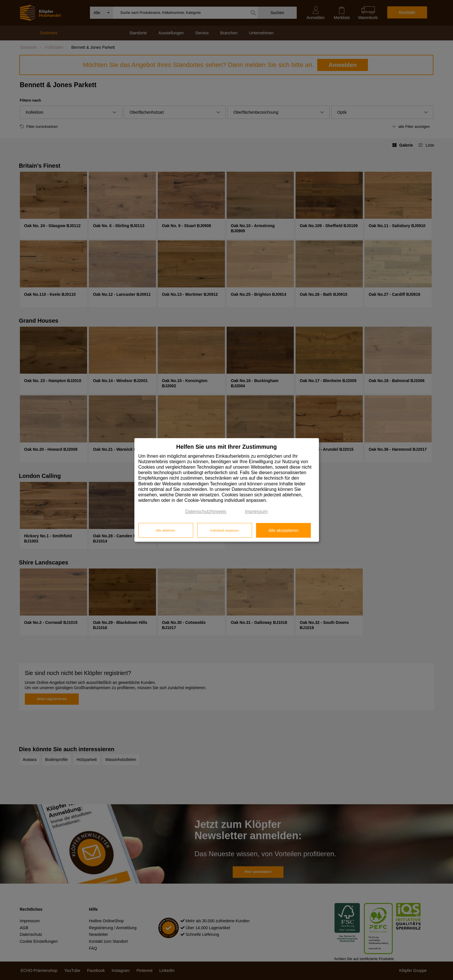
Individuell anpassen (225, 530)
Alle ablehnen (166, 530)
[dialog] (227, 490)
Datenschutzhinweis (206, 512)
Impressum (256, 512)
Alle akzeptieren (283, 530)
